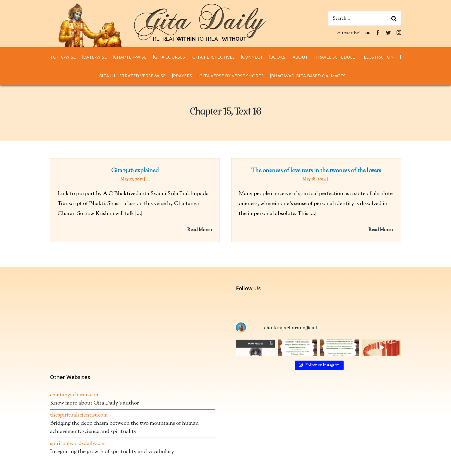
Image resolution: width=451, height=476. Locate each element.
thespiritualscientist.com (79, 425)
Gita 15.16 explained (135, 171)
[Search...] (365, 18)
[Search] (394, 18)
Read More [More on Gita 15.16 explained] (198, 230)
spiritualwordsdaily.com (78, 453)
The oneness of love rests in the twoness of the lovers (313, 171)
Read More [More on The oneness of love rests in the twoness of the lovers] (376, 230)
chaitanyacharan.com (75, 405)
